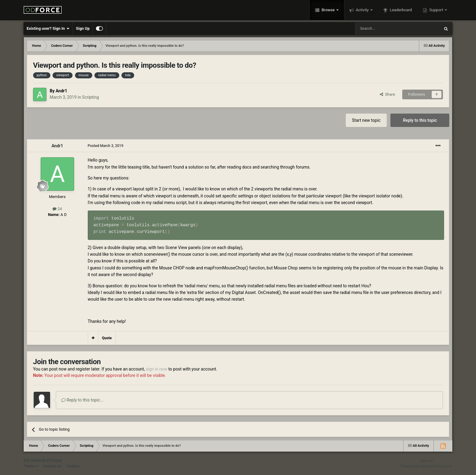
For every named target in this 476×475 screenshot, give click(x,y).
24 (57, 209)
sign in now (156, 369)
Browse (328, 10)
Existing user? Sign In (48, 29)
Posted (106, 146)
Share (388, 94)
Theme (31, 466)
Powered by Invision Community (427, 466)
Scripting (90, 97)
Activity (362, 10)
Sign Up (83, 28)
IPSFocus (54, 460)
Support (436, 10)
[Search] (383, 29)
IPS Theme (32, 460)
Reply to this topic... (82, 400)
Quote (107, 338)
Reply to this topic (420, 120)
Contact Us (52, 466)
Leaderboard (400, 10)
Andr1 (61, 91)
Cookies (73, 466)
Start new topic (366, 120)
